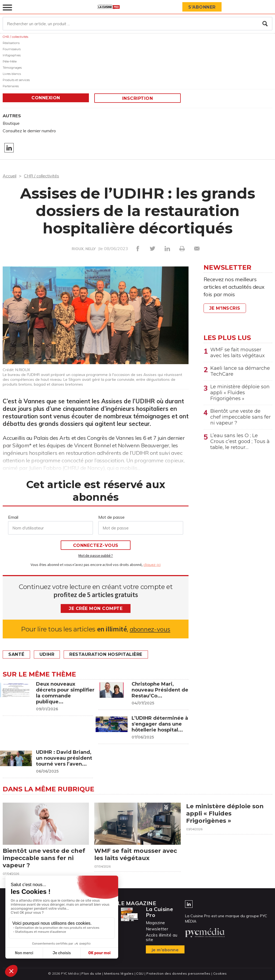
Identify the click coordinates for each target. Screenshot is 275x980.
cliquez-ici (152, 565)
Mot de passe (111, 517)
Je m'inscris (225, 308)
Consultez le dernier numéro (29, 131)
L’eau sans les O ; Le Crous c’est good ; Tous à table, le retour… (240, 441)
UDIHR (47, 654)
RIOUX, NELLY (84, 249)
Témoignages (12, 68)
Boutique (11, 123)
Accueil (10, 176)
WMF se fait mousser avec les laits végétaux (238, 353)
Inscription (138, 98)
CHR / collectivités (15, 37)
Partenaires (11, 86)
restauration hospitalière (106, 654)
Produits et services (16, 80)
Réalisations (11, 43)
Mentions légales (119, 973)
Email (13, 517)
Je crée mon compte (96, 608)
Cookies (220, 973)
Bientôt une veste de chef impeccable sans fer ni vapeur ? (240, 417)
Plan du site (91, 973)
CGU (140, 973)
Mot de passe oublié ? (96, 555)
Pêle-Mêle (10, 61)
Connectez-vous (96, 545)
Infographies (12, 55)
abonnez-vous (150, 629)
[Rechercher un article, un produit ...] (137, 24)
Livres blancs (12, 74)
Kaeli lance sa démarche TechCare (240, 371)
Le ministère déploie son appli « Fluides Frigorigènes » (240, 393)
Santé (16, 654)
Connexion (46, 98)
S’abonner (202, 7)
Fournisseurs (12, 49)
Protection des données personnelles (178, 973)
